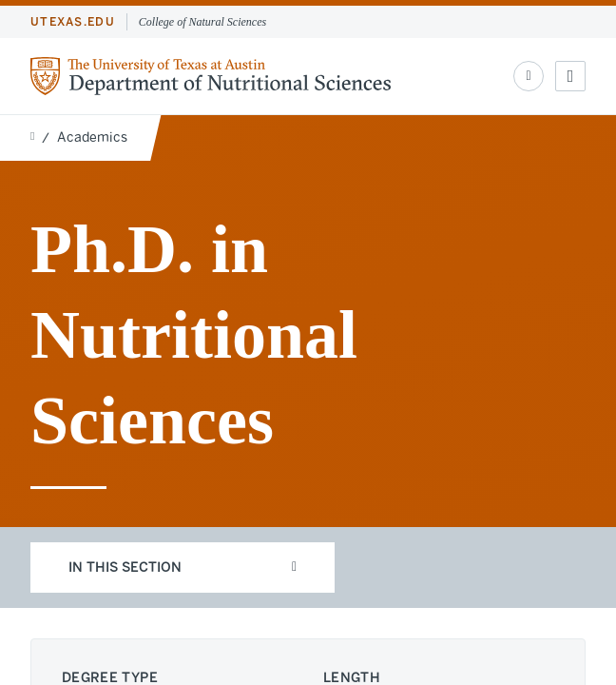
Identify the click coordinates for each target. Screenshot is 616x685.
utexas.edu (73, 22)
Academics (92, 137)
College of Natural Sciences (202, 22)
